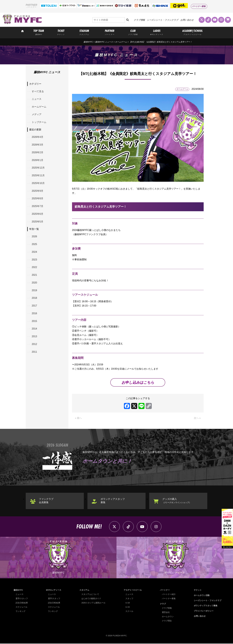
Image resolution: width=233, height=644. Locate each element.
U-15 (128, 607)
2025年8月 (38, 199)
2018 (34, 300)
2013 (34, 338)
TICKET (61, 32)
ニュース (37, 99)
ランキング (21, 612)
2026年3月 (38, 145)
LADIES (157, 32)
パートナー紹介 (169, 595)
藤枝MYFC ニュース (104, 42)
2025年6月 (38, 215)
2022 (34, 269)
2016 (34, 315)
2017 (34, 307)
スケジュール (21, 607)
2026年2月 (38, 153)
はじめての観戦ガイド (91, 599)
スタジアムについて (90, 595)
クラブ (163, 604)
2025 (34, 245)
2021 (34, 276)
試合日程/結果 (22, 603)
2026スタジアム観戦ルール (93, 603)
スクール (129, 612)
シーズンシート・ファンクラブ (163, 20)
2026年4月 (38, 137)
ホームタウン (168, 617)
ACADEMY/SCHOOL (193, 32)
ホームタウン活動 (202, 596)
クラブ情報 (139, 20)
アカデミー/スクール (133, 590)
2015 (34, 323)
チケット (198, 590)
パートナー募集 (199, 6)
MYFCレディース (54, 590)
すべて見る (38, 91)
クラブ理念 (167, 621)
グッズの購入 (177, 501)
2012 (34, 346)
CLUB (133, 32)
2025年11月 (38, 176)
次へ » (197, 418)
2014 (34, 331)
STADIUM (84, 32)
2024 (34, 253)
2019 (34, 292)
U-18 (128, 603)
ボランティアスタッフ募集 (113, 501)
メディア (37, 115)
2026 (34, 238)
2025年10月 (38, 184)
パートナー (165, 590)
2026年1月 (38, 161)
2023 (34, 261)
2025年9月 (38, 192)
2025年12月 (38, 168)
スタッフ (129, 599)
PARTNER (110, 32)
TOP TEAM (39, 32)
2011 (34, 354)
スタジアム (84, 590)
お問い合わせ (187, 20)
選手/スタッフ (22, 599)
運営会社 (166, 613)
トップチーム (39, 122)
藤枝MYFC (88, 42)
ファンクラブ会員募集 (46, 501)
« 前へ (78, 418)
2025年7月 (38, 207)
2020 (34, 284)
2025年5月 (38, 223)
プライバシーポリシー (204, 611)
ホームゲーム (121, 42)
